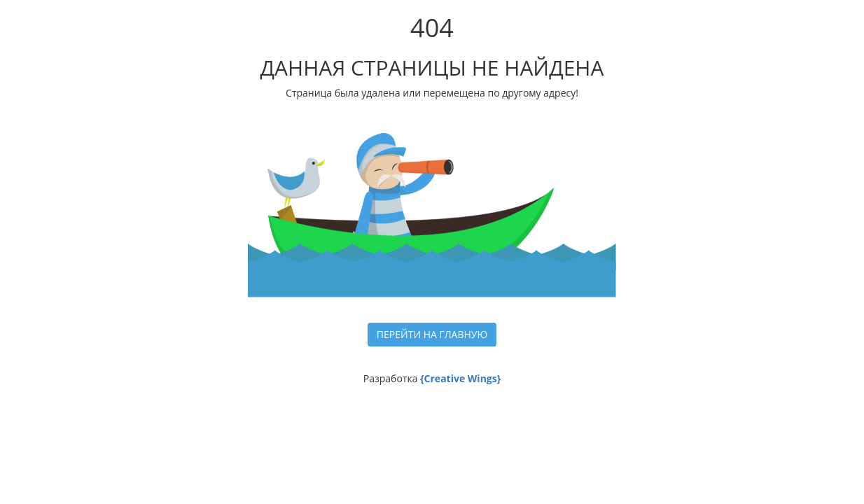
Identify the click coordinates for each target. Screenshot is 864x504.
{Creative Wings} (460, 378)
